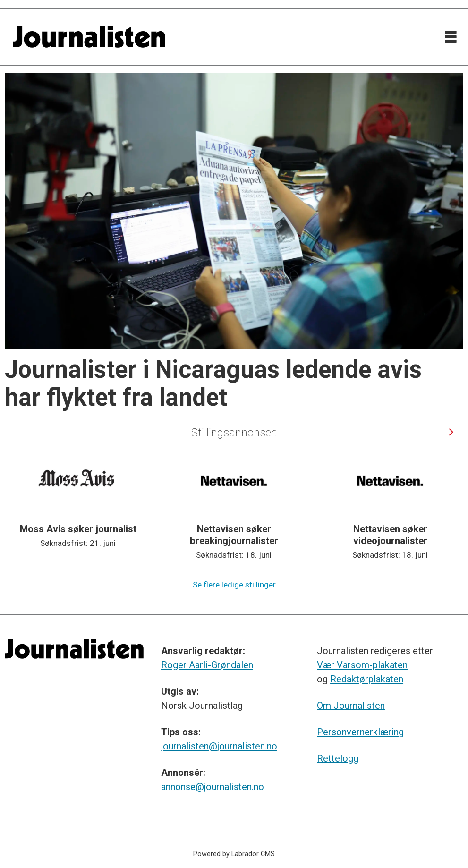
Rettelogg (338, 758)
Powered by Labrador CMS (234, 854)
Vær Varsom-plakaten (362, 665)
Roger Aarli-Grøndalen (207, 665)
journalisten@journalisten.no (219, 746)
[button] (451, 432)
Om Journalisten (351, 706)
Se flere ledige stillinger (234, 585)
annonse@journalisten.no (213, 787)
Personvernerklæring (360, 732)
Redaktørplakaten (367, 679)
